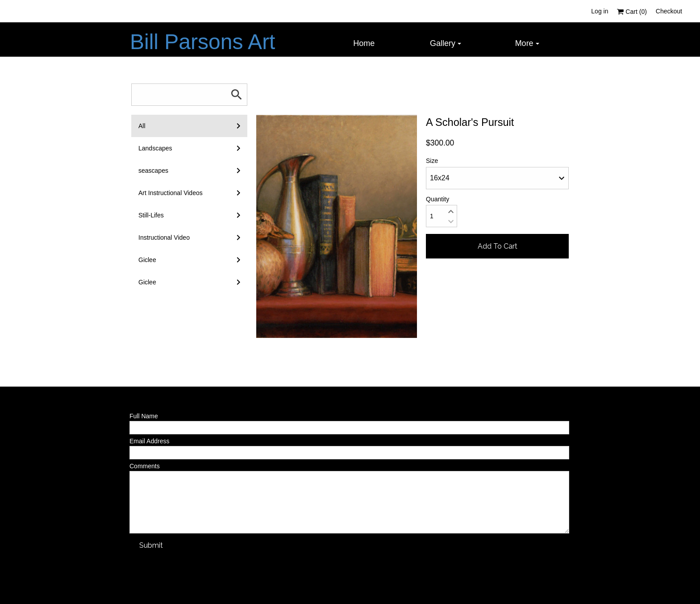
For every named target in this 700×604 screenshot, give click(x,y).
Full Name (144, 416)
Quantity (437, 199)
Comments (145, 466)
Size (432, 161)
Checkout (669, 11)
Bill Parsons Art (202, 42)
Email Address (149, 441)
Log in (600, 11)
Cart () (632, 12)
